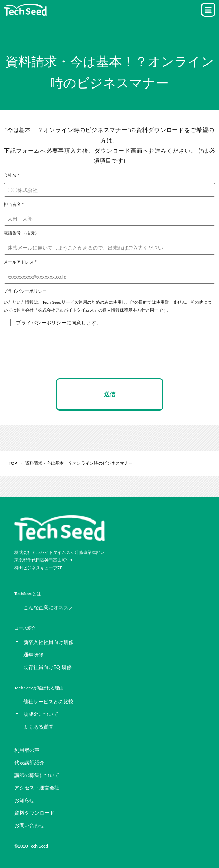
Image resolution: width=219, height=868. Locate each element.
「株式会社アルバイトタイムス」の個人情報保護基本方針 (90, 310)
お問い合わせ (29, 825)
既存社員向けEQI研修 (47, 667)
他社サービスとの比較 (48, 701)
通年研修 (33, 654)
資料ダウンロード (34, 813)
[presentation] (110, 359)
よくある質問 (38, 727)
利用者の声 (27, 750)
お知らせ (24, 800)
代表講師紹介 (29, 762)
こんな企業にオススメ (48, 607)
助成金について (41, 714)
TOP (13, 463)
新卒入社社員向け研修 (48, 642)
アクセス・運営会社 (37, 788)
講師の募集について (37, 775)
